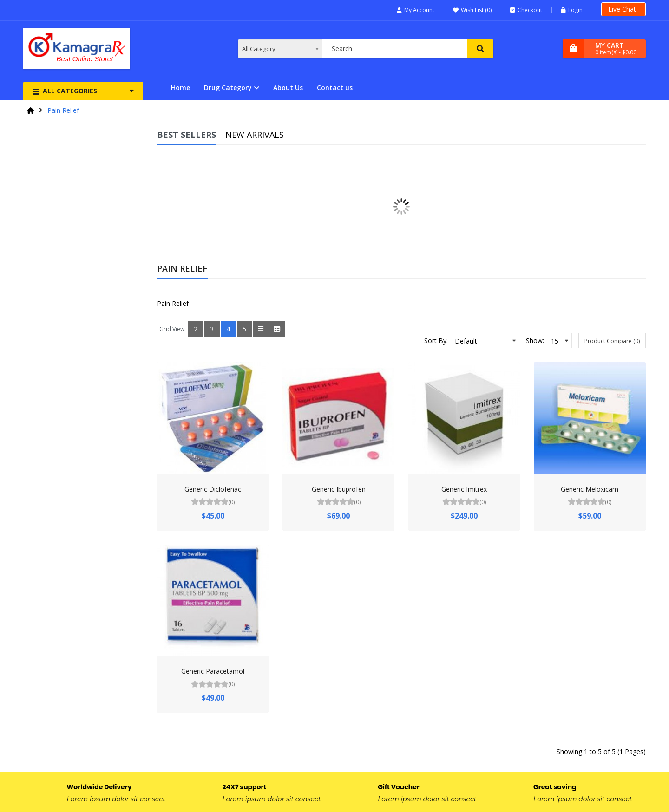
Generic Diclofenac (213, 489)
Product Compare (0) (612, 341)
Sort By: (436, 341)
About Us (288, 88)
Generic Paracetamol (213, 671)
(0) (231, 502)
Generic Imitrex (464, 489)
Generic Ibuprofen (339, 489)
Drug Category (228, 88)
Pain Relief (63, 110)
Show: (535, 341)
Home (180, 88)
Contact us (335, 88)
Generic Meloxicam (590, 489)
